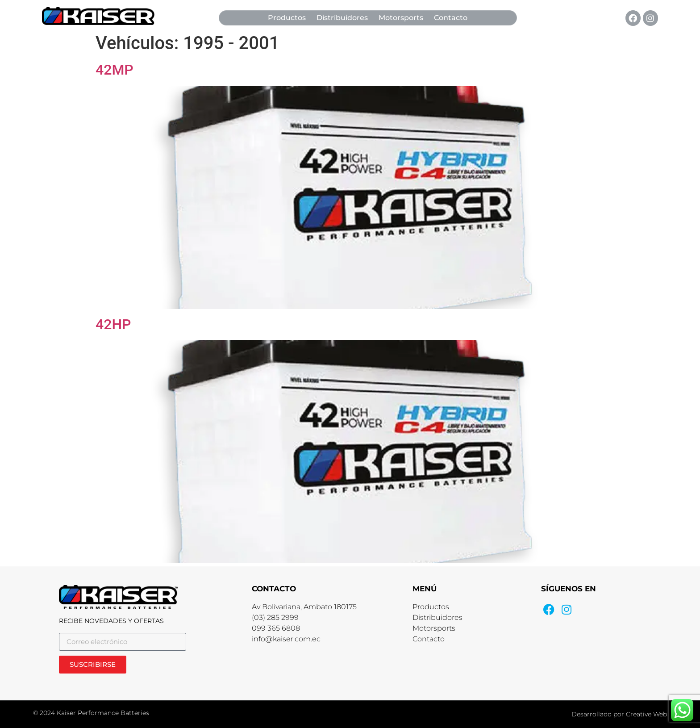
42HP (113, 324)
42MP (115, 70)
